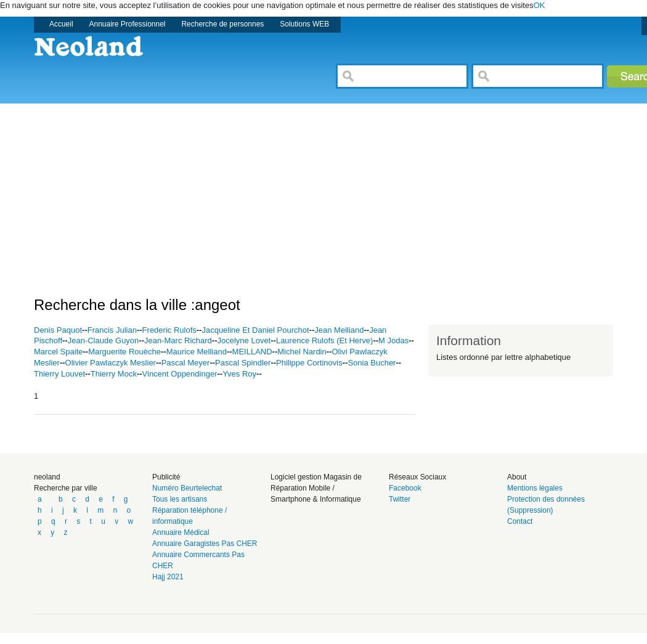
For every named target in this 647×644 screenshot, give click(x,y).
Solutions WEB (304, 24)
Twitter (400, 499)
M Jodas (393, 340)
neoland (47, 477)
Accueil (61, 24)
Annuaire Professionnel (128, 24)
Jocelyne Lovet (244, 340)
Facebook (405, 488)
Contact (520, 521)
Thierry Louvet (59, 374)
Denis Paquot (58, 330)
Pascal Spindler (243, 363)
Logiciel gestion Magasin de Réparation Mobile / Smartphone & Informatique (316, 488)
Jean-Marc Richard (178, 340)
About (517, 477)
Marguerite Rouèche (124, 352)
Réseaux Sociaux (417, 477)
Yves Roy (239, 374)
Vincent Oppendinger (180, 374)
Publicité (166, 477)
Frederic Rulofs (169, 330)
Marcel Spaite (58, 352)
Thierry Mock (114, 374)
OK (539, 5)
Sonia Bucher (372, 363)
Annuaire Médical (181, 532)
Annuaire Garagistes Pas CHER (205, 544)
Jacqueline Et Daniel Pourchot (255, 330)
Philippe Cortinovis (309, 363)
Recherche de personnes (222, 24)
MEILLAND (252, 352)
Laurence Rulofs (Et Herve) (325, 340)
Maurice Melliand (197, 352)
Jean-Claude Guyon (104, 340)
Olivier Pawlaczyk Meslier (111, 363)
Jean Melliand (339, 330)
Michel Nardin (302, 352)
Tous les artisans (180, 499)
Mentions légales (535, 488)
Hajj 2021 (168, 577)
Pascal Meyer (186, 363)
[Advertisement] (249, 190)
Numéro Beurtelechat (187, 488)
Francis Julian (112, 330)
